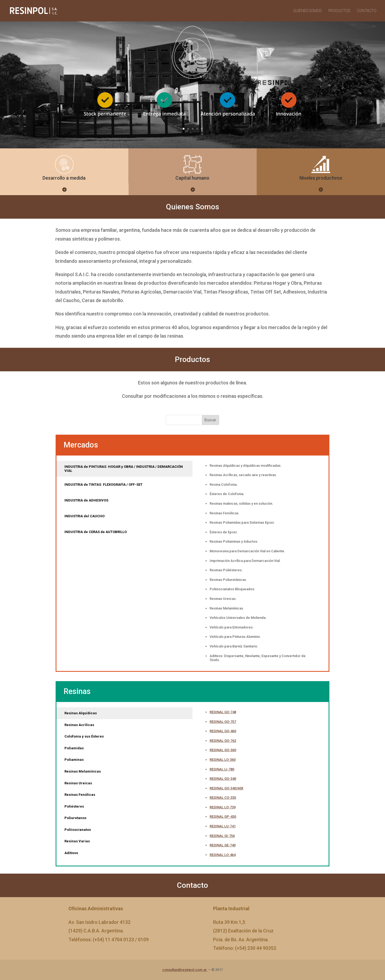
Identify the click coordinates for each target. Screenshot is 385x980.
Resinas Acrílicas (79, 725)
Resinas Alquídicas (81, 713)
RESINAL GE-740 (223, 845)
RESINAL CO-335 (223, 798)
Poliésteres (74, 806)
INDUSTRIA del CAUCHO (84, 516)
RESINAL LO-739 (223, 807)
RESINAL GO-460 (223, 731)
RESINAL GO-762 (223, 741)
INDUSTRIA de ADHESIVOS (86, 500)
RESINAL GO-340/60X (226, 788)
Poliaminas (74, 760)
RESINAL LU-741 (223, 826)
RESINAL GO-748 (223, 712)
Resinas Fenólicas (80, 795)
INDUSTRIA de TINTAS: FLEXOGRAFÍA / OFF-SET (103, 485)
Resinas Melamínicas (83, 771)
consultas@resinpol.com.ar (185, 970)
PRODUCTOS (339, 11)
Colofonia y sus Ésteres (84, 736)
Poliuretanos (75, 818)
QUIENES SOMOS (307, 11)
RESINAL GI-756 (222, 836)
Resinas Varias (77, 841)
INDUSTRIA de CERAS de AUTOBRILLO (96, 532)
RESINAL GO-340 (223, 779)
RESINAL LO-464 (223, 855)
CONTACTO (367, 11)
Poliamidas (74, 748)
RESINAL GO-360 (223, 750)
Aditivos (71, 853)
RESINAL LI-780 (222, 769)
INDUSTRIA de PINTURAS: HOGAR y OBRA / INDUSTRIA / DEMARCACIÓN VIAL (124, 469)
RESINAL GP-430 (223, 817)
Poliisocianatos (78, 830)
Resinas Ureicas (78, 783)
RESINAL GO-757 (223, 722)
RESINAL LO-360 (223, 760)
